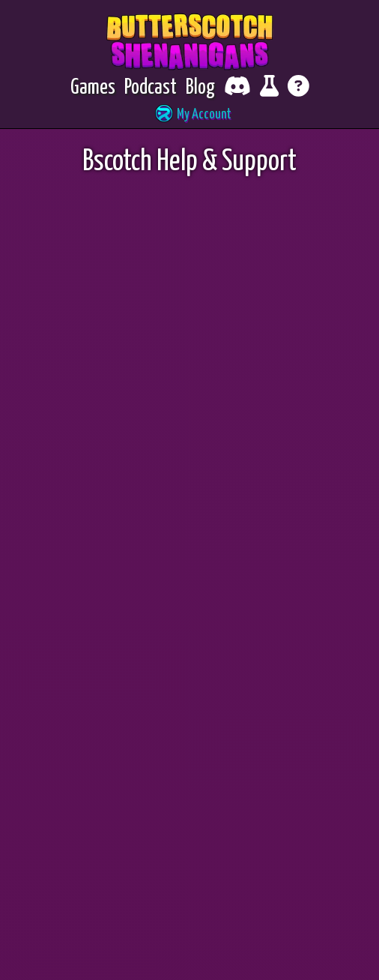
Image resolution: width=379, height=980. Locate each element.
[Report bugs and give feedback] (269, 88)
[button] (189, 115)
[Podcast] (151, 88)
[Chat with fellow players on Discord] (237, 88)
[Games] (93, 88)
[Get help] (298, 88)
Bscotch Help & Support (189, 162)
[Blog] (200, 88)
